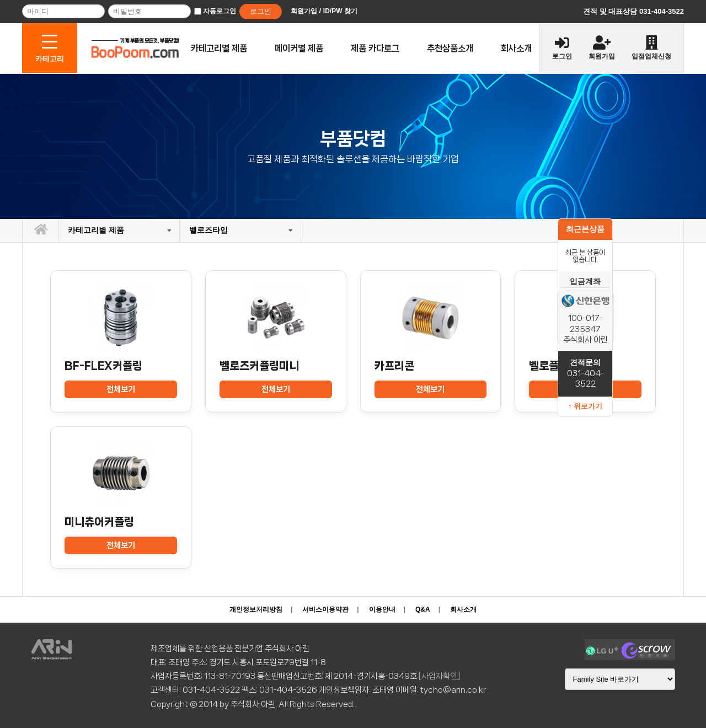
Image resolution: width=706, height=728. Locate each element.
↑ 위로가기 (585, 406)
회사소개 (516, 48)
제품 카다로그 (375, 48)
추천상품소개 (450, 48)
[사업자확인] (439, 676)
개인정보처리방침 (256, 609)
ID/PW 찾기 (340, 11)
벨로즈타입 (208, 230)
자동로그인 (220, 11)
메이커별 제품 (299, 48)
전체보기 (121, 389)
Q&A (423, 609)
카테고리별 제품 (219, 48)
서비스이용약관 (325, 609)
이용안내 (382, 609)
